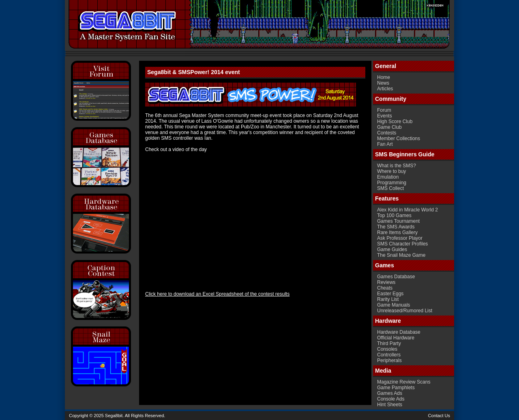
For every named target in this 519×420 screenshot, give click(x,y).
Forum (384, 110)
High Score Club (395, 122)
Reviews (386, 282)
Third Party (389, 343)
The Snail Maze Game (401, 255)
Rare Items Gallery (397, 232)
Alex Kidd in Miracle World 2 (407, 210)
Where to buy (391, 171)
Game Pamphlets (396, 388)
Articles (385, 89)
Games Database (396, 277)
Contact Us (439, 416)
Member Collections (399, 139)
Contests (387, 133)
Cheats (385, 288)
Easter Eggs (390, 294)
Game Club (389, 127)
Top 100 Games (394, 215)
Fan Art (385, 144)
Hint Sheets (390, 405)
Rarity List (388, 299)
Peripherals (389, 360)
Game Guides (392, 249)
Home (384, 77)
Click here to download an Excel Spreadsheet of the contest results (217, 294)
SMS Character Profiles (402, 244)
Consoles (387, 349)
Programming (392, 183)
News (383, 83)
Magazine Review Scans (404, 382)
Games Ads (390, 393)
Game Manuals (394, 305)
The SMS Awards (396, 227)
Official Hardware (396, 338)
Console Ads (391, 399)
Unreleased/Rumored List (405, 311)
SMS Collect (390, 188)
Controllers (389, 355)
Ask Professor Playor (400, 238)
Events (385, 116)
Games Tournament (398, 221)
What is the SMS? (397, 166)
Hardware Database (399, 332)
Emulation (388, 177)
